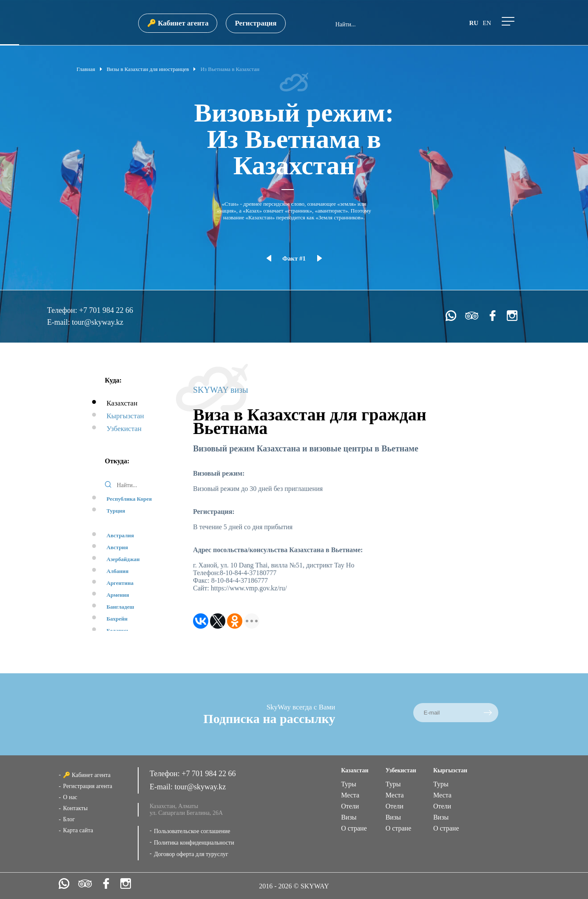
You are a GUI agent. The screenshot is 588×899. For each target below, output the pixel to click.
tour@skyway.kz (98, 322)
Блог (69, 819)
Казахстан (122, 403)
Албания (118, 571)
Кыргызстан (125, 416)
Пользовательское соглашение (192, 831)
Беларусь (118, 631)
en (487, 23)
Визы (349, 817)
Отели (350, 806)
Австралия (121, 535)
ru (474, 23)
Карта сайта (78, 830)
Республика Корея (129, 499)
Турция (116, 511)
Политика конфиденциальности (194, 843)
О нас (70, 797)
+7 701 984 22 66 (106, 310)
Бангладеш (121, 607)
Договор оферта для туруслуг (191, 854)
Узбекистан (124, 429)
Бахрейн (117, 619)
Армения (118, 595)
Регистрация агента (88, 786)
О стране (354, 828)
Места (350, 795)
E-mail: (60, 322)
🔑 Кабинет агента (178, 23)
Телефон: (63, 310)
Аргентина (120, 583)
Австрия (118, 547)
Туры (349, 784)
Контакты (75, 808)
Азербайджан (123, 559)
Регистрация (256, 23)
